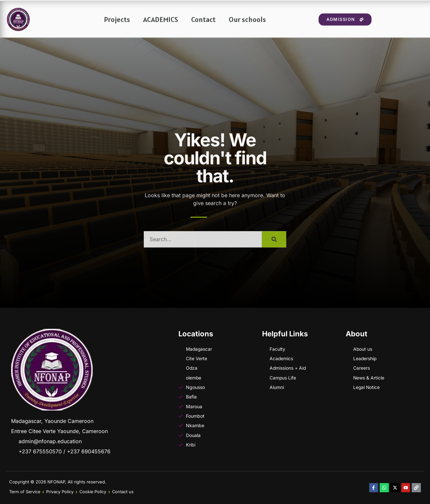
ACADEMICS (161, 25)
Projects (117, 25)
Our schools (247, 25)
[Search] (274, 245)
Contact (203, 25)
